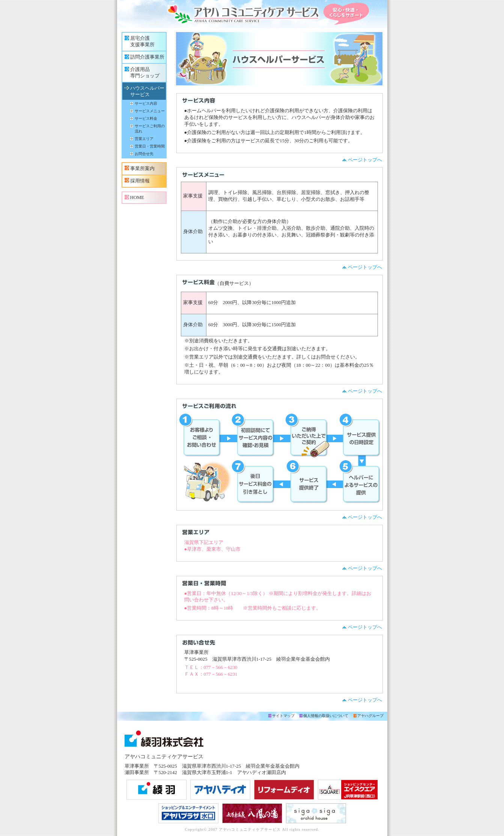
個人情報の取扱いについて (326, 716)
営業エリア (144, 139)
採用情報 (140, 181)
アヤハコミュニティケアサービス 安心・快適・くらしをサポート (252, 14)
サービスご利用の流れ (150, 129)
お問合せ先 (144, 154)
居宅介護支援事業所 (142, 41)
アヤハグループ (370, 716)
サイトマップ (283, 716)
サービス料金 (146, 118)
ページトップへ (365, 160)
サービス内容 (146, 103)
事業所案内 (142, 169)
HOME (137, 197)
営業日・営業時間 (150, 146)
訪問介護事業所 (147, 57)
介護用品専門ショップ (145, 73)
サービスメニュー (150, 111)
